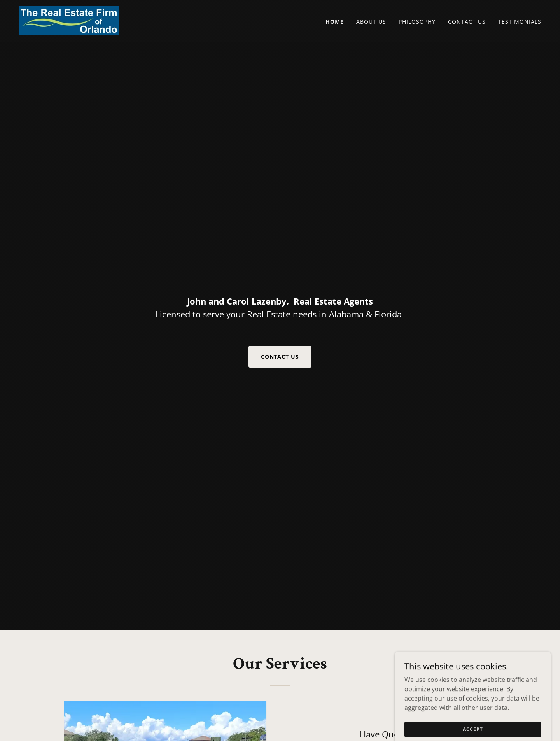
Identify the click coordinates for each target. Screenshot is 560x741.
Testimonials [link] (520, 22)
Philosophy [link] (417, 22)
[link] (69, 20)
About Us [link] (371, 22)
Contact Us (280, 356)
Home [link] (335, 22)
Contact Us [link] (467, 22)
